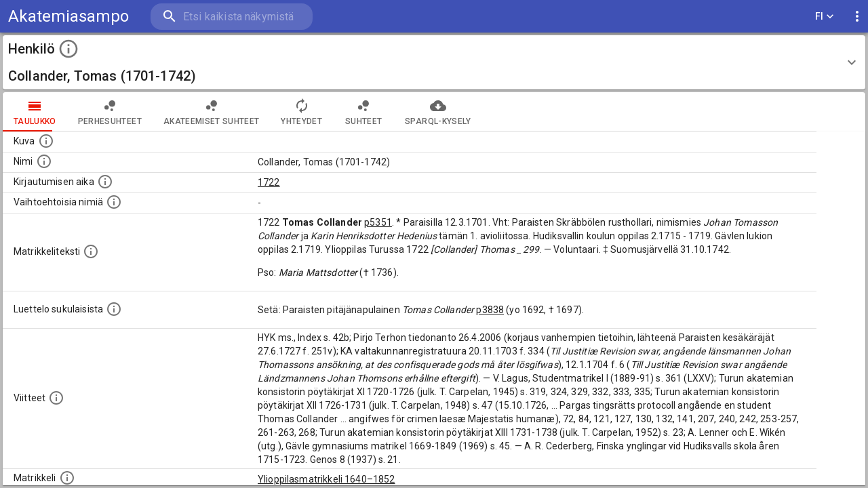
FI (825, 17)
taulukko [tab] (35, 112)
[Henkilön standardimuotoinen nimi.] (44, 161)
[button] (434, 62)
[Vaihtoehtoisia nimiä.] (114, 202)
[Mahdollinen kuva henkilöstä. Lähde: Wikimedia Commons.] (46, 141)
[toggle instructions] (68, 49)
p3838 (490, 310)
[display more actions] (857, 17)
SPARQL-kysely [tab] (438, 112)
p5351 (378, 222)
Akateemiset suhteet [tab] (212, 112)
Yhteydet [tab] (301, 112)
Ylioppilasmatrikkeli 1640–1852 (327, 479)
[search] (231, 17)
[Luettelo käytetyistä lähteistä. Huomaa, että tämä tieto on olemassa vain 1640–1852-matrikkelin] (56, 398)
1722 (269, 182)
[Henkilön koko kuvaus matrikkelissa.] (91, 251)
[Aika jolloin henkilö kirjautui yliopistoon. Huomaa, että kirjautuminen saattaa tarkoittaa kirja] (105, 182)
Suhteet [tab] (363, 112)
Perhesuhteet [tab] (110, 112)
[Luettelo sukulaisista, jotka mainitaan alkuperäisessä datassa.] (114, 309)
